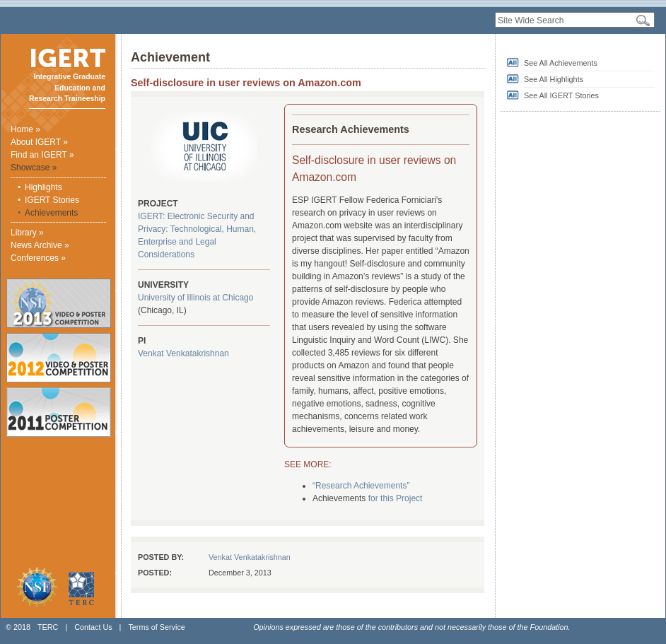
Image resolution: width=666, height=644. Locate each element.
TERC (48, 627)
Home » (25, 129)
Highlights (43, 187)
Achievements (51, 213)
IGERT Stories (52, 200)
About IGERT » (39, 142)
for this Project (396, 498)
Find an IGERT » (42, 155)
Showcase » (34, 168)
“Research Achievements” (361, 486)
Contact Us (93, 627)
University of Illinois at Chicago (195, 298)
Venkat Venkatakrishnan (183, 353)
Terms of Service (156, 627)
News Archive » (40, 245)
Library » (27, 233)
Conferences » (38, 258)
